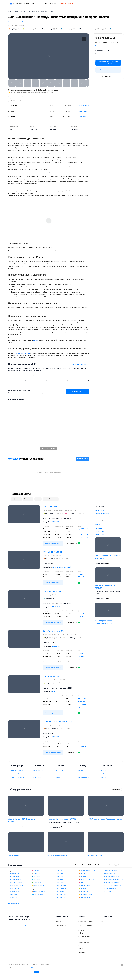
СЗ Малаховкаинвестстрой (62, 567)
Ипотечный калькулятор (85, 922)
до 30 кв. (104, 770)
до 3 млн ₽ (59, 778)
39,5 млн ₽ (81, 656)
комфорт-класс (38, 770)
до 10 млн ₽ (60, 770)
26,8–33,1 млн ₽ (83, 707)
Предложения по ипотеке (80, 364)
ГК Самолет (56, 646)
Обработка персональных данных (86, 944)
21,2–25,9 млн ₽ (83, 704)
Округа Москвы (119, 865)
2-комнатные (99, 531)
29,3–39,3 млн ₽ (83, 659)
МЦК (90, 865)
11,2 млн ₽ (81, 653)
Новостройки (36, 3)
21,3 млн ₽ (81, 614)
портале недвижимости (22, 353)
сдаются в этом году (18, 770)
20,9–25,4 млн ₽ (83, 529)
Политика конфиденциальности (85, 932)
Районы (78, 865)
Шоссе (84, 865)
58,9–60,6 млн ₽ (83, 537)
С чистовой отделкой (102, 517)
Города (100, 865)
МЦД (95, 865)
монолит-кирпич (84, 778)
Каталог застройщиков (85, 925)
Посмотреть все (14, 904)
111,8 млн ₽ (81, 617)
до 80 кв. (104, 774)
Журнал (45, 3)
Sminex (108, 54)
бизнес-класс (38, 774)
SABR (31, 968)
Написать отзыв (82, 459)
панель (81, 770)
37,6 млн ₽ (81, 662)
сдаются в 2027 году (18, 774)
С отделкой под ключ (102, 514)
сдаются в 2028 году (18, 778)
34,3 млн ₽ (81, 744)
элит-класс (37, 778)
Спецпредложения (67, 3)
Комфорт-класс (100, 510)
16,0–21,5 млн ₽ (83, 701)
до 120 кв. (104, 778)
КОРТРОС (56, 522)
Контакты (81, 949)
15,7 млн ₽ (81, 577)
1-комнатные (99, 528)
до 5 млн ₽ (59, 774)
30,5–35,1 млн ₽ (83, 532)
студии (97, 525)
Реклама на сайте (83, 952)
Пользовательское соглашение (84, 938)
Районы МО (108, 865)
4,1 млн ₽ (80, 574)
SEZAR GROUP (57, 607)
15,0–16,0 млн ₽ (82, 699)
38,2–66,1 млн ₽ (83, 747)
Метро (71, 865)
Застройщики (54, 3)
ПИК (54, 692)
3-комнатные (99, 535)
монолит (81, 774)
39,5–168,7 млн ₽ (83, 535)
